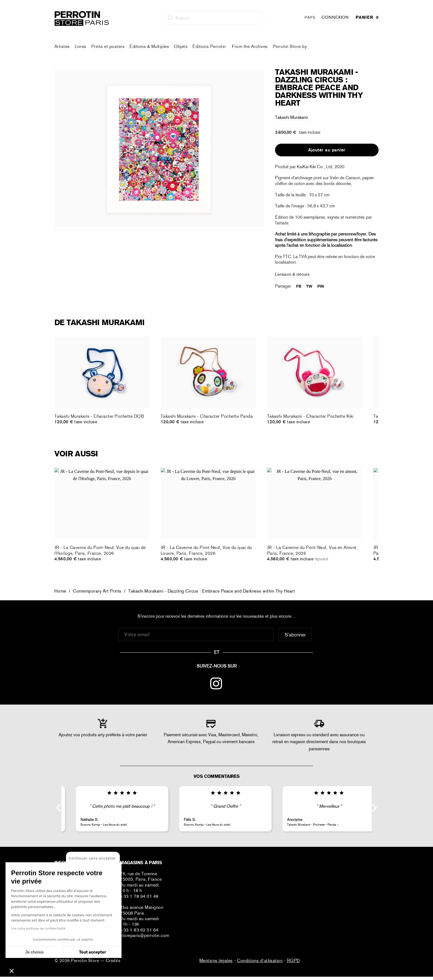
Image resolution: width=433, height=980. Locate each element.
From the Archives (250, 46)
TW (309, 286)
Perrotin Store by (290, 46)
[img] (113, 793)
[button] (12, 971)
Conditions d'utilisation (260, 961)
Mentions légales (216, 961)
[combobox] (213, 18)
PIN (321, 286)
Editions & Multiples (149, 46)
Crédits (113, 961)
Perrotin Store (86, 961)
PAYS (310, 17)
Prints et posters (108, 46)
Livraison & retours (292, 274)
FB (299, 286)
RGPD (293, 961)
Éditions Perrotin (210, 46)
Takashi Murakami (293, 117)
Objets (181, 46)
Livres (81, 46)
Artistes (62, 46)
